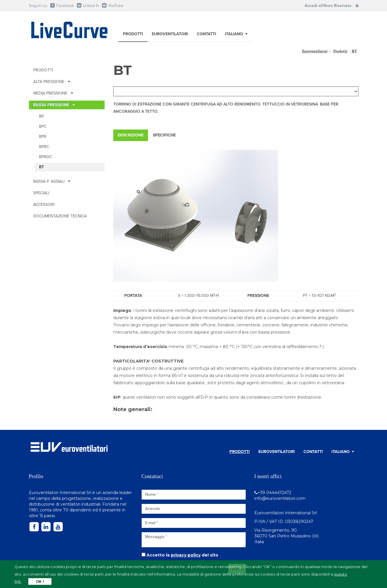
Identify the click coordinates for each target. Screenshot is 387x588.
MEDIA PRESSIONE (53, 93)
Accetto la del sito (182, 555)
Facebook (62, 6)
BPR (43, 137)
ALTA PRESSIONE (52, 82)
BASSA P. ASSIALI (52, 181)
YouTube (113, 6)
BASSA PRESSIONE (54, 105)
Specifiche (164, 135)
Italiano (236, 34)
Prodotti (133, 34)
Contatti (207, 34)
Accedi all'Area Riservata (332, 6)
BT (41, 167)
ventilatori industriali (80, 504)
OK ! (40, 581)
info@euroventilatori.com (280, 498)
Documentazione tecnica (60, 216)
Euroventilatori (170, 34)
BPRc (44, 147)
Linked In (88, 6)
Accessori (44, 205)
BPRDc (46, 157)
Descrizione (131, 135)
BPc (43, 126)
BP (41, 116)
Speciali (41, 193)
